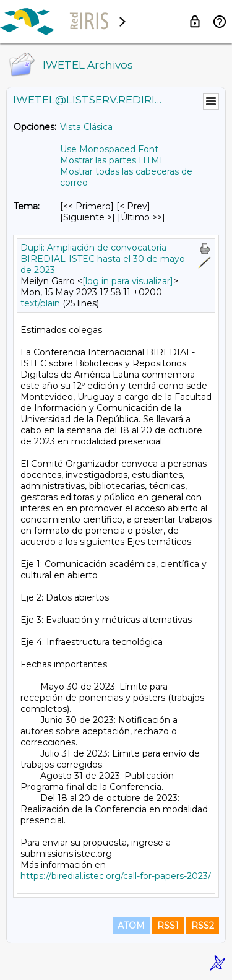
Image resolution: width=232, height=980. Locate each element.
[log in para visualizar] (128, 281)
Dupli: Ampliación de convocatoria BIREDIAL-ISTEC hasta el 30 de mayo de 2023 (103, 259)
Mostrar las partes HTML (113, 160)
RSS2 (203, 926)
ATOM (131, 926)
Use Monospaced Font (109, 149)
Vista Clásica (86, 127)
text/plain (40, 303)
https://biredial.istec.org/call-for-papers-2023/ (116, 876)
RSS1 (168, 926)
